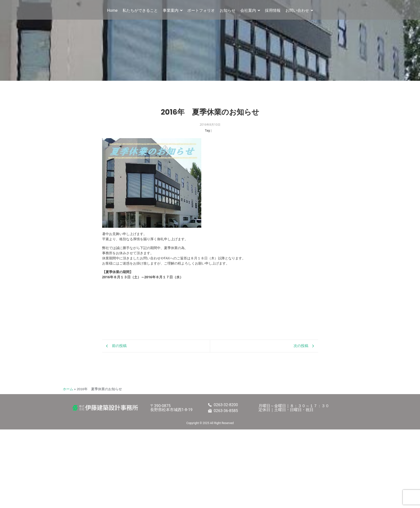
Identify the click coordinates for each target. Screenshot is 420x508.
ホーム (68, 389)
